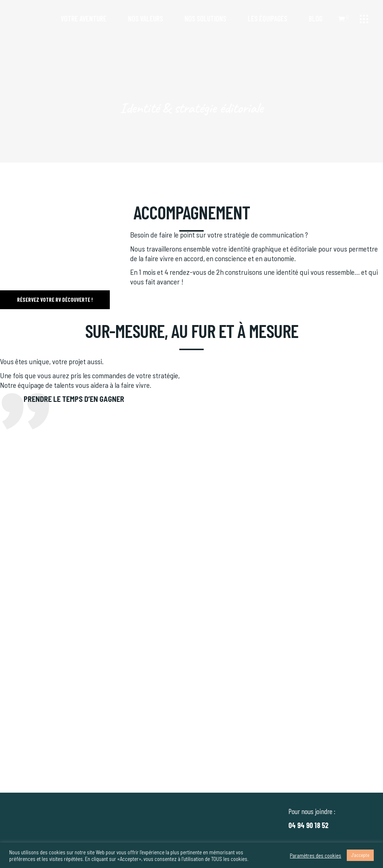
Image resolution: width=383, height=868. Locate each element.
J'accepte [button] (360, 855)
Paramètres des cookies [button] (316, 855)
